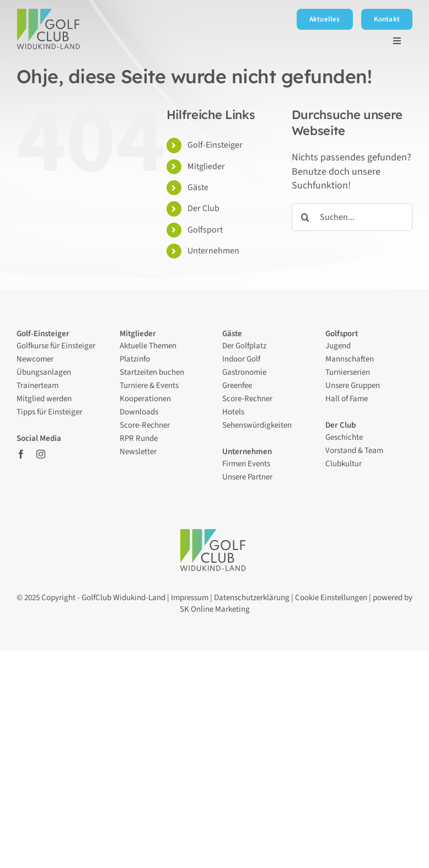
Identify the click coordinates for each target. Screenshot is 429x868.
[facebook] (21, 454)
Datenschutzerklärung (252, 598)
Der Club (204, 208)
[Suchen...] (352, 217)
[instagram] (41, 454)
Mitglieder (206, 166)
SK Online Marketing (215, 609)
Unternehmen (213, 251)
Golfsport (205, 230)
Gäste (198, 187)
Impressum (190, 598)
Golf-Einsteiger (215, 145)
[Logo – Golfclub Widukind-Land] (50, 14)
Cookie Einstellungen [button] (331, 598)
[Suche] (305, 217)
